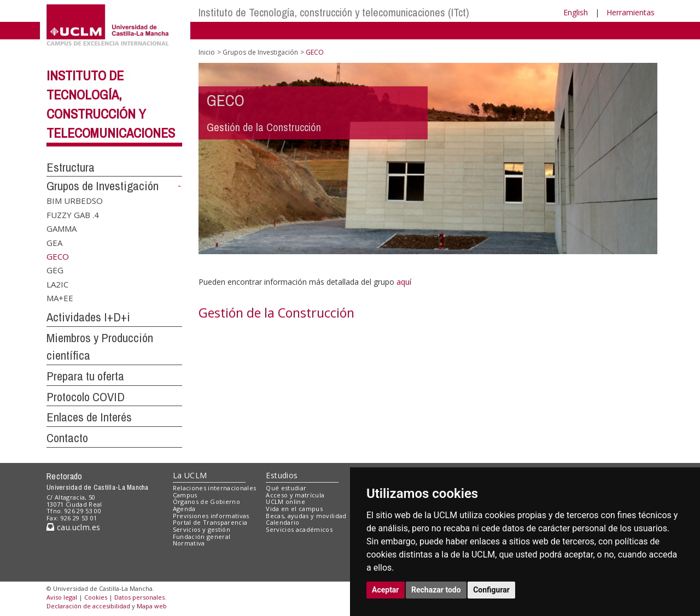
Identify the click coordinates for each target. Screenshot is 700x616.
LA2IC (57, 284)
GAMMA (62, 228)
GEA (54, 242)
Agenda (184, 509)
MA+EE (60, 298)
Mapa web (152, 606)
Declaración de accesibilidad (88, 606)
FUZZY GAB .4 (73, 214)
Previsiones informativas (211, 516)
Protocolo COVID (86, 397)
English (576, 12)
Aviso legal (62, 597)
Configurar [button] (491, 590)
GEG (55, 270)
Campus (185, 495)
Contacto (67, 438)
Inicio (207, 52)
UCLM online (285, 501)
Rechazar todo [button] (436, 590)
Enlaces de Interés (89, 417)
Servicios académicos (299, 529)
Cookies (96, 597)
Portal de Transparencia (210, 522)
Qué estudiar (286, 488)
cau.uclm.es (73, 527)
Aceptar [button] (386, 590)
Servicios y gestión (202, 529)
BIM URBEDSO (75, 201)
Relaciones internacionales (215, 488)
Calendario (282, 522)
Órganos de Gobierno (206, 501)
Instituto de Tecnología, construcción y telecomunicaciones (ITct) (334, 12)
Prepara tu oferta (85, 376)
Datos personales (139, 597)
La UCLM (190, 475)
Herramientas (631, 12)
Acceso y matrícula (295, 495)
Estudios (282, 475)
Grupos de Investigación (103, 186)
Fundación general (202, 536)
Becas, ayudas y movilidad (306, 516)
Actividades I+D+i (88, 317)
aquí (404, 282)
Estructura (71, 167)
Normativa (189, 543)
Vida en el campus (294, 509)
